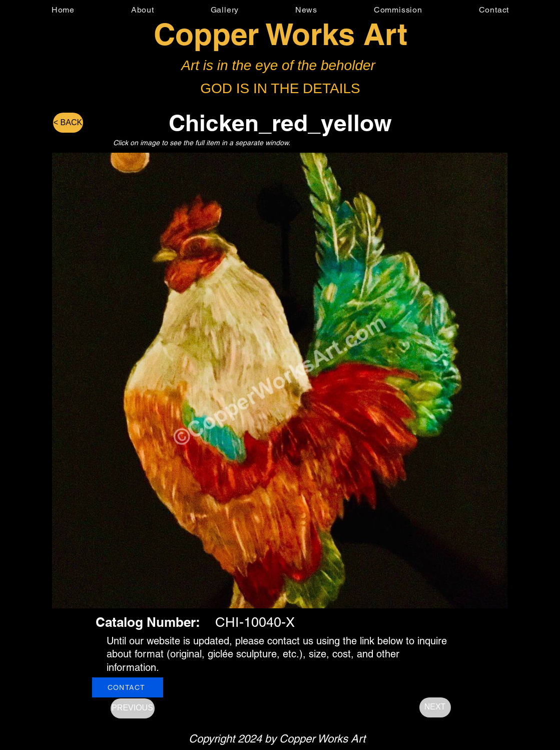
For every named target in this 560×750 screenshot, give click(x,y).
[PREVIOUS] (133, 708)
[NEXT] (435, 707)
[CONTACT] (128, 687)
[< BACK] (68, 123)
